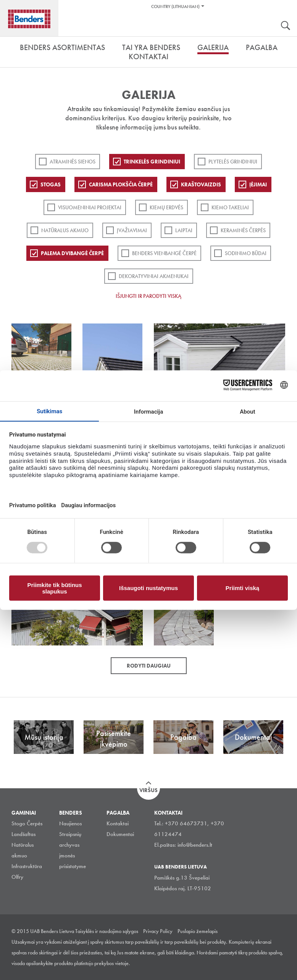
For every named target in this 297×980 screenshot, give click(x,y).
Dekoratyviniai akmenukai (154, 276)
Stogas (51, 184)
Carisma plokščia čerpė (121, 184)
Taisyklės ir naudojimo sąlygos (107, 931)
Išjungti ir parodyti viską (148, 296)
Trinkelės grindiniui (152, 162)
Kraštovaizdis (201, 184)
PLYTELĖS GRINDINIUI (233, 162)
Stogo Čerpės (27, 823)
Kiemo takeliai (230, 207)
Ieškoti (286, 26)
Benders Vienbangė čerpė (164, 253)
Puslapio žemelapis (198, 931)
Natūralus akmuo (65, 230)
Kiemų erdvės (166, 207)
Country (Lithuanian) (175, 6)
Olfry (17, 877)
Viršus (148, 790)
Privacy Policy (158, 931)
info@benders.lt (195, 845)
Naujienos (70, 823)
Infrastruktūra (27, 866)
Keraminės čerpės (243, 230)
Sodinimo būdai (246, 253)
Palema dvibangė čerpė (72, 253)
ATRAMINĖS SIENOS (73, 162)
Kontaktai (118, 823)
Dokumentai (120, 834)
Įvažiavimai (132, 230)
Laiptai (184, 230)
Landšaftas (23, 834)
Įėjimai (258, 184)
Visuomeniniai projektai (90, 207)
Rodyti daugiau (149, 666)
